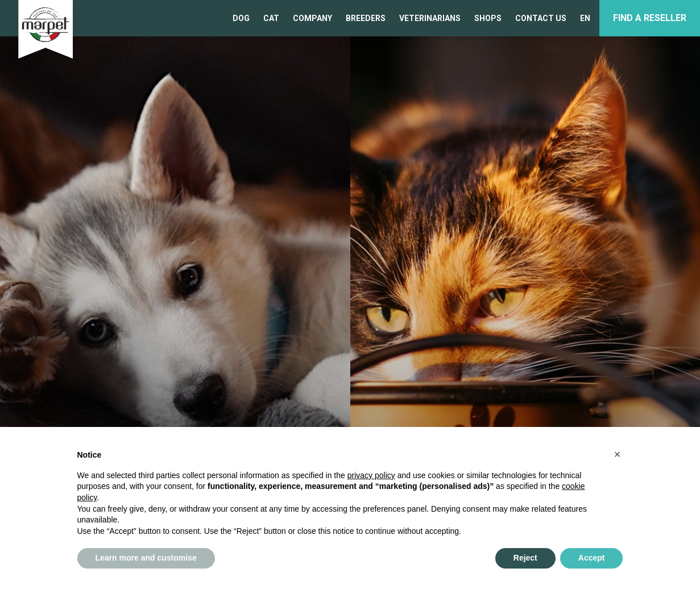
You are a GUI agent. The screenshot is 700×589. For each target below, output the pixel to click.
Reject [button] (525, 558)
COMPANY (312, 18)
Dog (241, 18)
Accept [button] (592, 558)
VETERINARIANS (430, 18)
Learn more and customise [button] (146, 558)
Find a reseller (650, 18)
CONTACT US (541, 18)
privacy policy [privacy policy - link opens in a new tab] (371, 475)
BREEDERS (366, 18)
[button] (618, 454)
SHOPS (488, 18)
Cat (271, 18)
